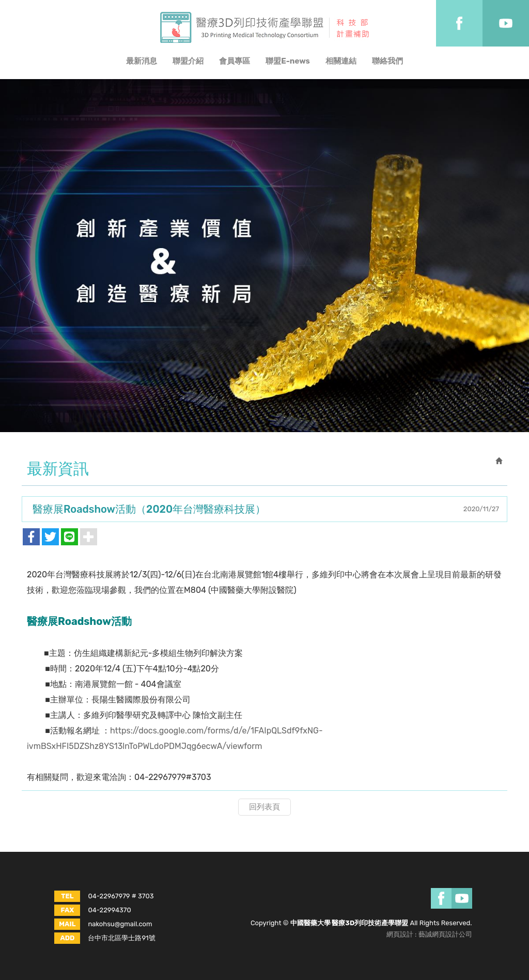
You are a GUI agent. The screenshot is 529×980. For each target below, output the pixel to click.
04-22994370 (109, 910)
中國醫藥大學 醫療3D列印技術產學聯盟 (264, 27)
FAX (67, 910)
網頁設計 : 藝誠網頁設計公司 (429, 934)
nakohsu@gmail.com (120, 924)
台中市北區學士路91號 (121, 938)
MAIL (67, 924)
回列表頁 (264, 807)
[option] (264, 256)
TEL (67, 896)
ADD (67, 938)
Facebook (459, 23)
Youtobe (506, 23)
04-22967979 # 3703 (121, 896)
